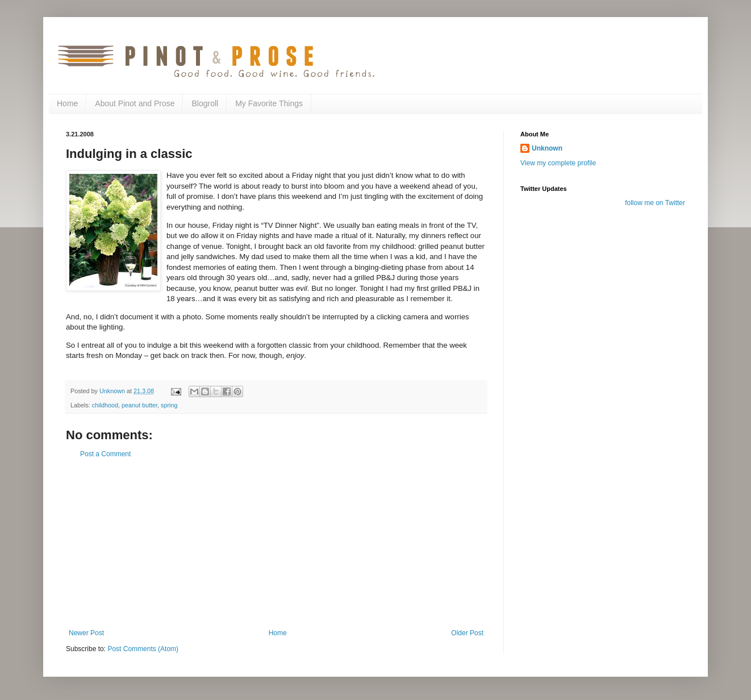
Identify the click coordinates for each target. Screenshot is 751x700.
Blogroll (205, 103)
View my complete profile (558, 163)
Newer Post (86, 633)
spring (169, 405)
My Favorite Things (269, 103)
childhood (105, 405)
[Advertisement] (276, 544)
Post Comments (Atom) (143, 649)
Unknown (547, 148)
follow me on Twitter (655, 203)
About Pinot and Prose (135, 103)
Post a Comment (105, 454)
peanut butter (139, 405)
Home (67, 103)
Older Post (467, 633)
